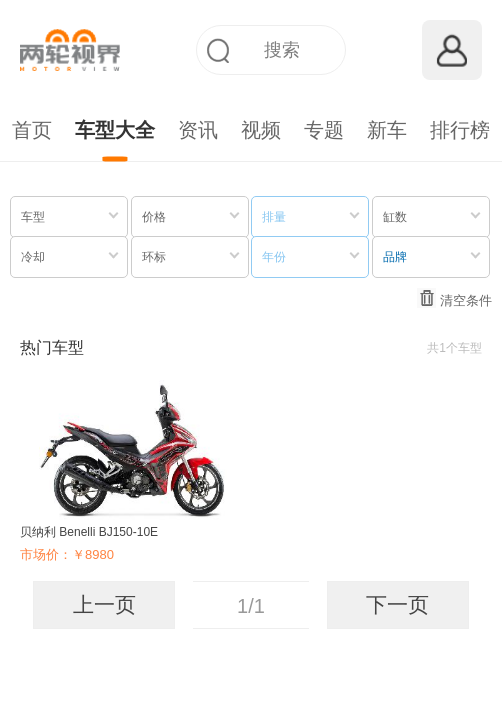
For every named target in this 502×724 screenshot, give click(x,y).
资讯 (198, 130)
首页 (32, 130)
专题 (324, 130)
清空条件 (454, 298)
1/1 (251, 606)
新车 (387, 130)
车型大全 (115, 130)
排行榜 (460, 130)
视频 (261, 130)
